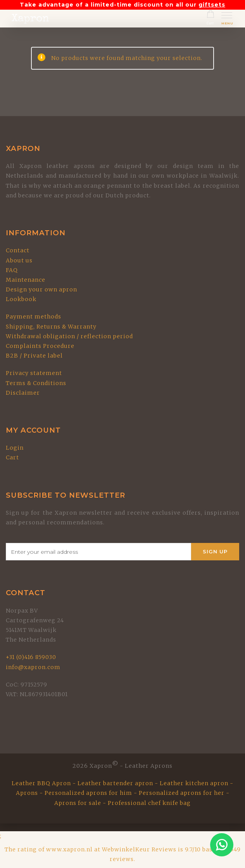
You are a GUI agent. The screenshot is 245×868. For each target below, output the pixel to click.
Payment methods (34, 317)
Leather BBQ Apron (41, 783)
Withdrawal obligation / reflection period (69, 336)
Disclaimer (23, 393)
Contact (18, 250)
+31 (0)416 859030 (31, 657)
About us (19, 260)
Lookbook (21, 299)
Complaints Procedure (40, 346)
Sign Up (215, 551)
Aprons (27, 793)
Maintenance (26, 280)
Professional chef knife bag (149, 803)
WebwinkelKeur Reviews (139, 849)
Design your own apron (41, 289)
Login (15, 448)
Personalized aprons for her (182, 793)
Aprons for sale (78, 803)
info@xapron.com (33, 667)
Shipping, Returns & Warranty (51, 327)
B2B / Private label (34, 356)
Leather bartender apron (115, 783)
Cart (12, 457)
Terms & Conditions (36, 383)
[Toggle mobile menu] (227, 19)
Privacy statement (34, 373)
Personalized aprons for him (88, 793)
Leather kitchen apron (194, 783)
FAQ (12, 270)
